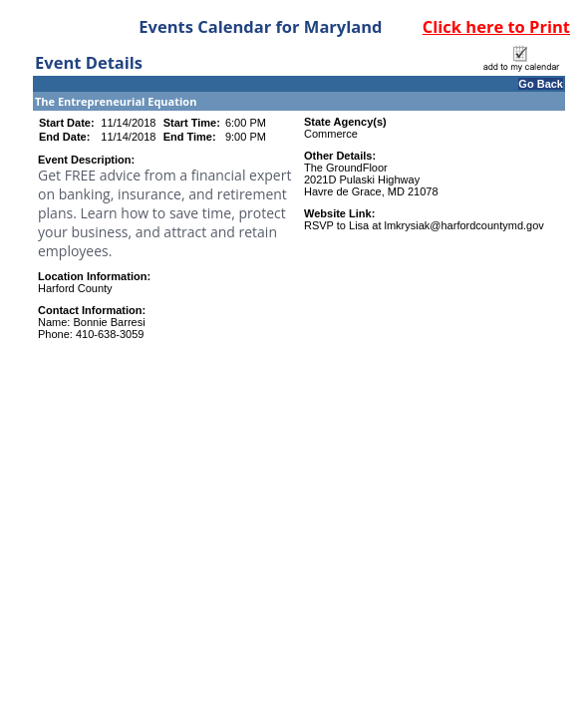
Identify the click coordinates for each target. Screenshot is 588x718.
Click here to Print (496, 26)
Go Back (541, 84)
